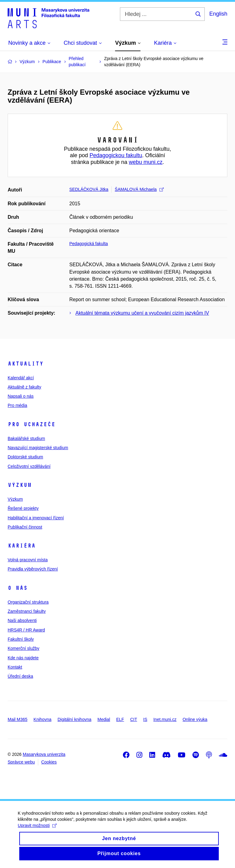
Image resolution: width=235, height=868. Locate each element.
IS (145, 719)
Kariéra (22, 546)
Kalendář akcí (21, 378)
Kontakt (15, 667)
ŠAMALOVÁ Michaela (139, 189)
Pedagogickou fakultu (116, 155)
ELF (120, 719)
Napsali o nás (21, 396)
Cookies (49, 762)
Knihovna (43, 719)
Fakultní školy (21, 639)
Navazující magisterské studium (38, 448)
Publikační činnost (25, 527)
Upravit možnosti (38, 832)
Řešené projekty (23, 508)
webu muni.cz (146, 162)
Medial (104, 719)
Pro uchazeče (32, 424)
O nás (18, 588)
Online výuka (195, 719)
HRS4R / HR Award (26, 630)
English (218, 14)
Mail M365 (18, 719)
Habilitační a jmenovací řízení (36, 518)
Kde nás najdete (23, 658)
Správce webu (21, 762)
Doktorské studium (25, 457)
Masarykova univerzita (44, 754)
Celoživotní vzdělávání (29, 466)
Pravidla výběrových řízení (33, 569)
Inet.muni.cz (165, 719)
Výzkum (20, 485)
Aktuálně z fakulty (24, 387)
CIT (134, 719)
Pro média (17, 405)
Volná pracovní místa (28, 560)
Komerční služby (23, 648)
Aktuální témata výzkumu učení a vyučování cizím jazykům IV (142, 313)
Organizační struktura (28, 602)
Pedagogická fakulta (89, 244)
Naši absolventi (22, 620)
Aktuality (26, 364)
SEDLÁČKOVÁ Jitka (89, 189)
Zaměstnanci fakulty (27, 611)
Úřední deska (20, 676)
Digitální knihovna (75, 719)
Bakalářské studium (26, 438)
